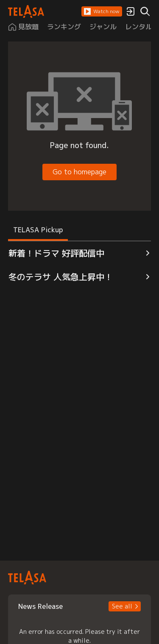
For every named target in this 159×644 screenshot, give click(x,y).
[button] (102, 11)
